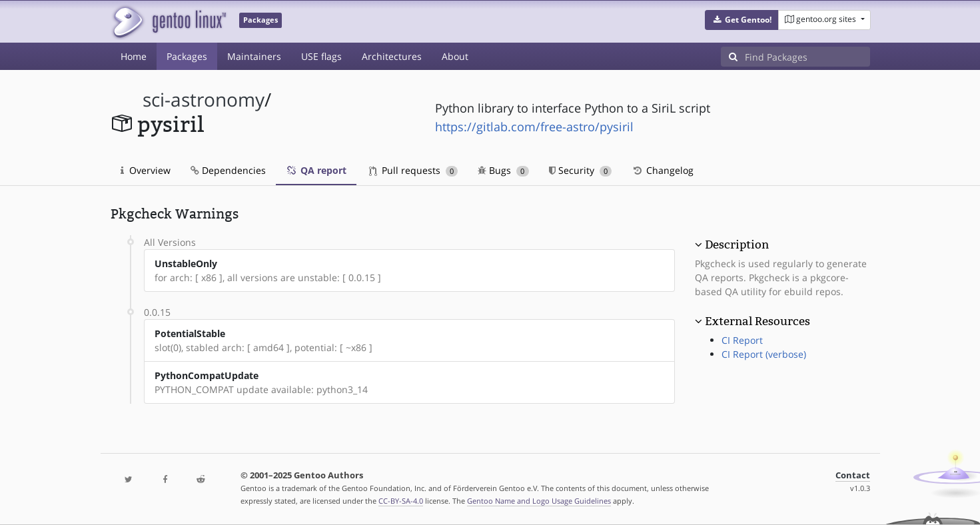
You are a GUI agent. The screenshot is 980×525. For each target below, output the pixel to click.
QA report (316, 170)
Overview (146, 170)
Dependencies (228, 170)
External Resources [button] (757, 321)
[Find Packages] (807, 57)
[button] (742, 20)
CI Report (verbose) (764, 354)
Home (134, 56)
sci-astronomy (204, 100)
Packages (187, 56)
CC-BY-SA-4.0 (401, 501)
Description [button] (737, 245)
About (455, 56)
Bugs (503, 170)
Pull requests (414, 170)
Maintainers (254, 56)
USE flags (321, 56)
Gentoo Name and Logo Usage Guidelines (539, 501)
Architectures (392, 56)
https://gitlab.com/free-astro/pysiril (534, 127)
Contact (853, 475)
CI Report (742, 340)
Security (581, 170)
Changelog (663, 170)
